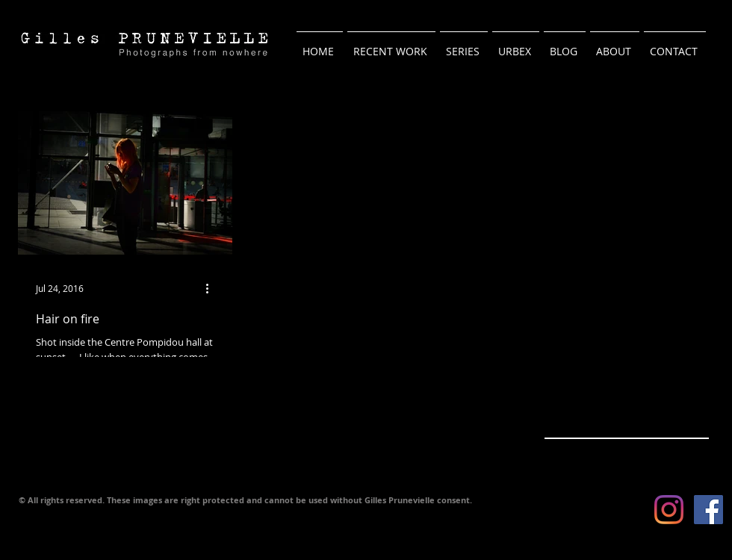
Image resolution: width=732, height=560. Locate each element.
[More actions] (212, 288)
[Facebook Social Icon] (708, 510)
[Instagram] (669, 510)
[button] (464, 45)
